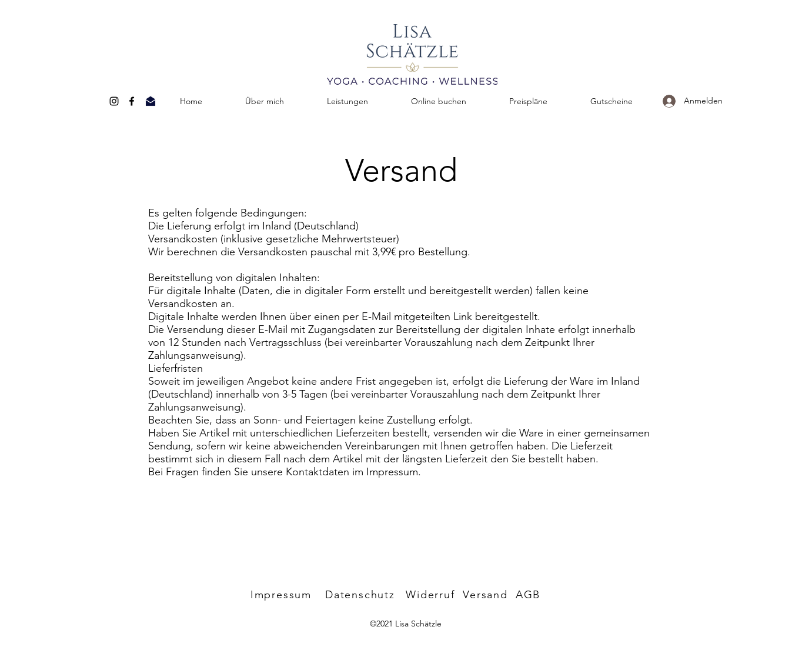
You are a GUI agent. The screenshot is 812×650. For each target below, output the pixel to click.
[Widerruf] (432, 595)
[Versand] (487, 595)
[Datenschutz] (362, 595)
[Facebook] (132, 101)
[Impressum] (283, 595)
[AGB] (529, 595)
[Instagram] (114, 101)
